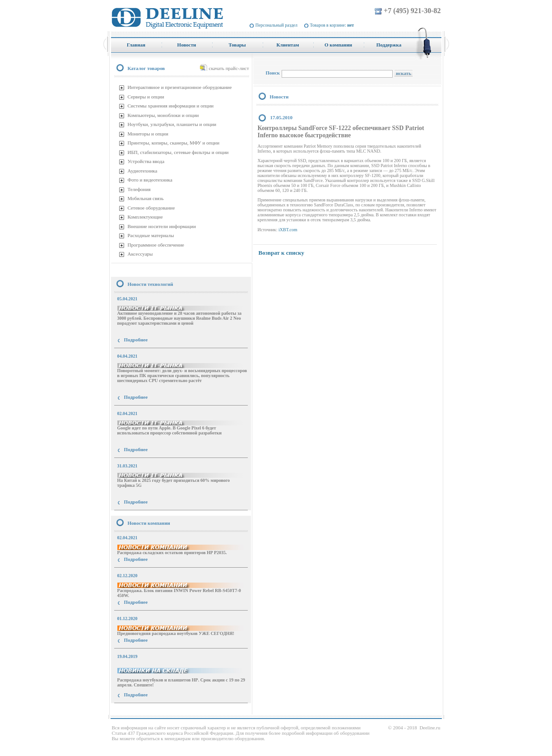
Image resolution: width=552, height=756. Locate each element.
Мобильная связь (146, 198)
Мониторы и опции (148, 134)
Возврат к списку (282, 253)
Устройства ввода (146, 161)
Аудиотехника (143, 171)
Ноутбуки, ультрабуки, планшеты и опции (172, 124)
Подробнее (136, 340)
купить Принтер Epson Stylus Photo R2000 (151, 711)
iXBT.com (288, 230)
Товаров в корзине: (332, 25)
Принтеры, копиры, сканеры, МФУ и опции (174, 143)
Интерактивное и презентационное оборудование (180, 87)
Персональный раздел (276, 25)
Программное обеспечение (156, 245)
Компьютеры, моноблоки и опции (163, 115)
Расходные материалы (151, 235)
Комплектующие (145, 217)
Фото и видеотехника (150, 180)
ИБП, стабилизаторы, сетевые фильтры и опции (178, 152)
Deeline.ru (430, 728)
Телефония (139, 189)
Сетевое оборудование (151, 208)
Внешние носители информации (162, 226)
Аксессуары (140, 254)
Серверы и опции (146, 97)
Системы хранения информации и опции (171, 106)
